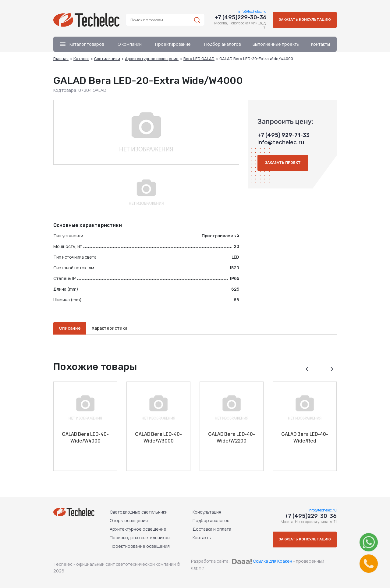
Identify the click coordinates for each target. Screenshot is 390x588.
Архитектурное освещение (138, 529)
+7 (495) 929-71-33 (284, 135)
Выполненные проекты (276, 44)
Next (330, 369)
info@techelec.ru (252, 11)
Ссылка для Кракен (273, 561)
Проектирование (173, 44)
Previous (309, 369)
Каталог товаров (82, 44)
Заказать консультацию (305, 20)
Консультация (207, 512)
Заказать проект (283, 163)
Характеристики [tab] (110, 328)
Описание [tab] (70, 328)
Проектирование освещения (140, 546)
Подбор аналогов (222, 44)
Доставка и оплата (212, 529)
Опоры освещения (129, 520)
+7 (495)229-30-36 (241, 17)
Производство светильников (140, 538)
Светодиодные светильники (139, 512)
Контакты (321, 44)
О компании (130, 44)
